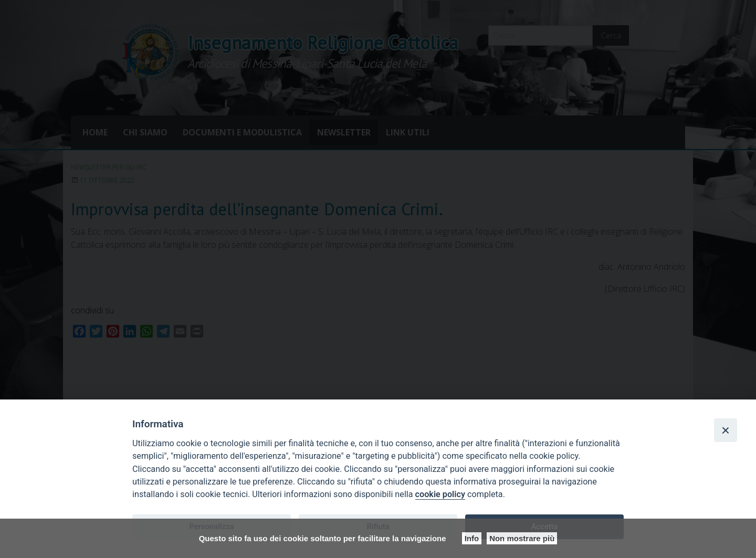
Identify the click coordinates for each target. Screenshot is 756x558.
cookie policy (440, 494)
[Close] (726, 430)
